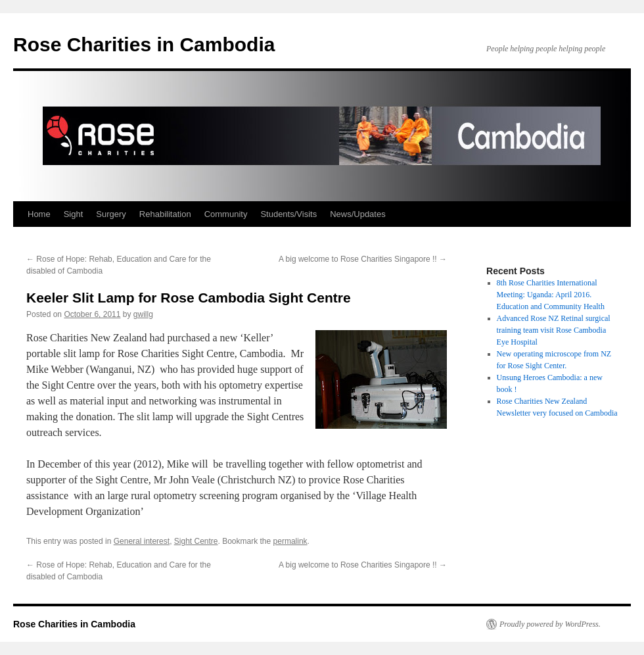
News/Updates (358, 214)
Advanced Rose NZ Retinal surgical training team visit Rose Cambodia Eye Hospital (554, 330)
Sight (74, 214)
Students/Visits (288, 214)
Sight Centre (196, 541)
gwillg (143, 314)
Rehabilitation (165, 214)
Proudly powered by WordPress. (550, 624)
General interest (142, 541)
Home (39, 214)
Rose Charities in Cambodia (144, 44)
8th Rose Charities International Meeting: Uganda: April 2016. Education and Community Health (551, 295)
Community (226, 214)
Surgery (111, 214)
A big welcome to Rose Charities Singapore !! (363, 259)
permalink (290, 541)
